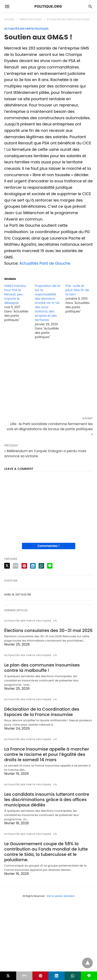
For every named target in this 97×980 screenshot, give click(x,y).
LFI (55, 621)
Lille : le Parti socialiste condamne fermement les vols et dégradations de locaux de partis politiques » (50, 429)
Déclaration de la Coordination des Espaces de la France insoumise (42, 712)
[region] (48, 379)
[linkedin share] (33, 566)
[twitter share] (7, 566)
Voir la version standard (61, 896)
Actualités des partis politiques (68, 20)
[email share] (16, 566)
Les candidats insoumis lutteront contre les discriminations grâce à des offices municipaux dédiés (47, 800)
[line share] (50, 566)
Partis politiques (31, 20)
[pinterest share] (24, 566)
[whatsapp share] (41, 566)
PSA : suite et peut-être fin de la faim (77, 290)
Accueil (9, 20)
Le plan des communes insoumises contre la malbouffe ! (42, 668)
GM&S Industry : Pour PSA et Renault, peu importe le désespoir (16, 294)
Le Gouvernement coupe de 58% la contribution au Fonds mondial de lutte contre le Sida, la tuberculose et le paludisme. (46, 852)
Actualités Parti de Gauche (45, 263)
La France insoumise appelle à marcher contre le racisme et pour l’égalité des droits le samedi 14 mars (47, 754)
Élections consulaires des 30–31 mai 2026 (48, 630)
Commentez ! (48, 546)
